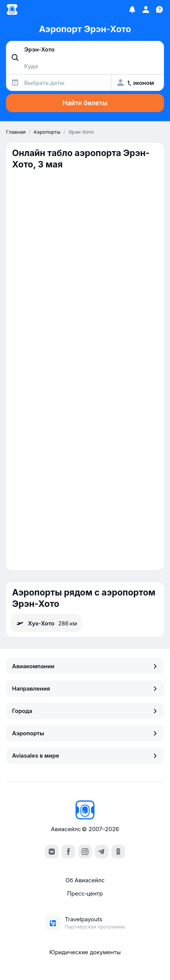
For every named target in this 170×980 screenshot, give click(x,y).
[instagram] (85, 852)
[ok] (118, 852)
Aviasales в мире (85, 756)
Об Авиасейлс (85, 880)
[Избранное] (132, 9)
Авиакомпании (85, 666)
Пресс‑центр (85, 893)
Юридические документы (85, 952)
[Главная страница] (12, 9)
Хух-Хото (46, 623)
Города (85, 711)
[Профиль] (146, 9)
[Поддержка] (159, 9)
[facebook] (68, 852)
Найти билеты (85, 103)
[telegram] (102, 852)
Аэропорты (85, 733)
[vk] (52, 852)
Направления (85, 689)
